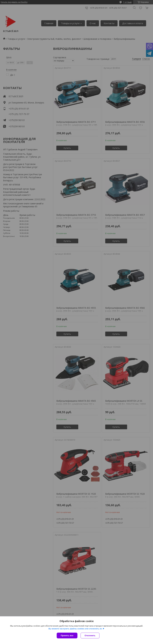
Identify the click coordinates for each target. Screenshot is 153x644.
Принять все (67, 636)
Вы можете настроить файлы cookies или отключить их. (75, 629)
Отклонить (90, 636)
